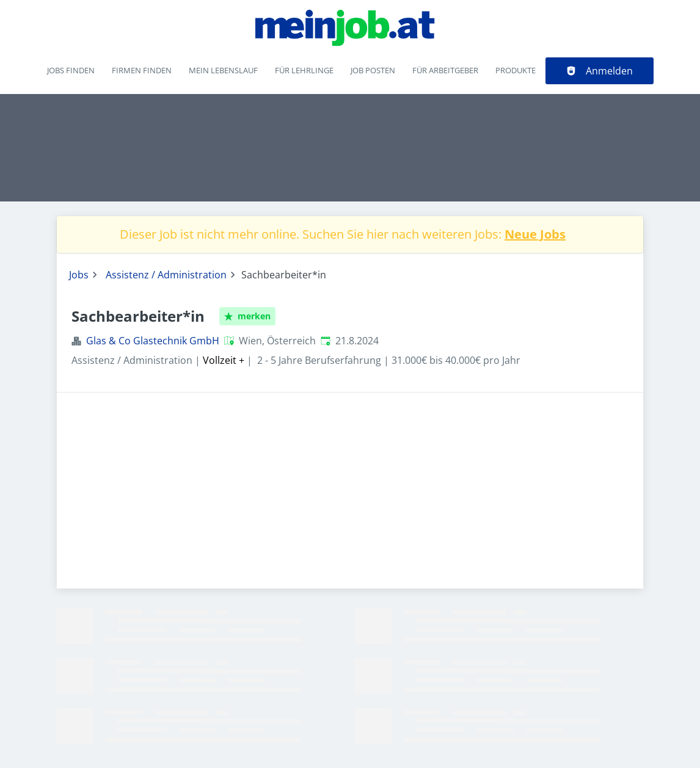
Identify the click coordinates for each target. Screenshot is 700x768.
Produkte (516, 70)
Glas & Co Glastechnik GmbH (153, 341)
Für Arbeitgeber (445, 70)
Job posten (373, 70)
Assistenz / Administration (166, 275)
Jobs (79, 275)
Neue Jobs (535, 234)
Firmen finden (142, 70)
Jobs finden (71, 70)
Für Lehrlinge (304, 70)
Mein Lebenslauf (223, 70)
